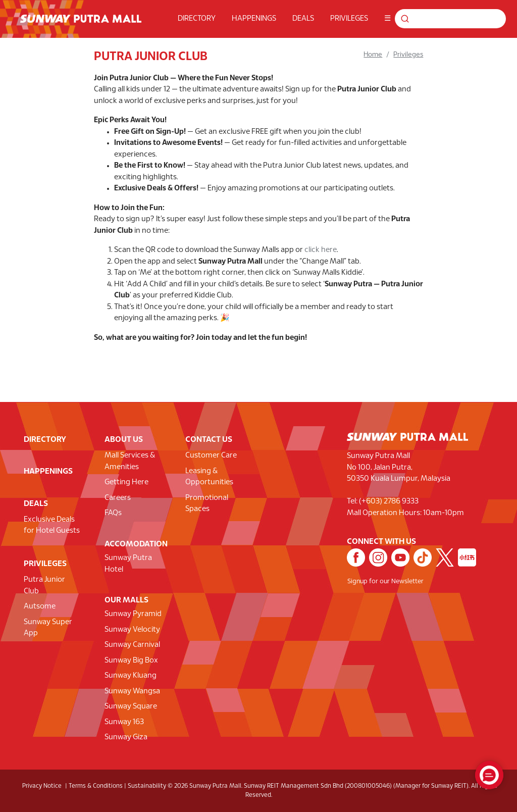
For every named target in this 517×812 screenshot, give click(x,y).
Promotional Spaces (207, 504)
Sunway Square (131, 706)
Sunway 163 (124, 722)
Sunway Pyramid (133, 614)
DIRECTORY (197, 19)
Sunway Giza (126, 737)
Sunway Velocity (132, 630)
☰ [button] (387, 19)
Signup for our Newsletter (385, 582)
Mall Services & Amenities (130, 461)
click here (321, 250)
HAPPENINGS (254, 19)
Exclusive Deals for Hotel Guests (52, 525)
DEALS (303, 19)
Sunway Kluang (131, 676)
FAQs (113, 513)
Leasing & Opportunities (209, 477)
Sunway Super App (48, 628)
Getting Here (126, 482)
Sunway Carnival (132, 645)
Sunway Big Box (131, 661)
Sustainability (147, 786)
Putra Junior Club (44, 586)
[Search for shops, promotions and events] (453, 19)
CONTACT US (209, 440)
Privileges (408, 55)
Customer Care (211, 455)
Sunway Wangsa (132, 691)
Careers (118, 498)
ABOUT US (124, 440)
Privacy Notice (42, 786)
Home (373, 55)
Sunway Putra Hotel (128, 564)
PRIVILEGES (349, 19)
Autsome (40, 606)
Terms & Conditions (96, 786)
